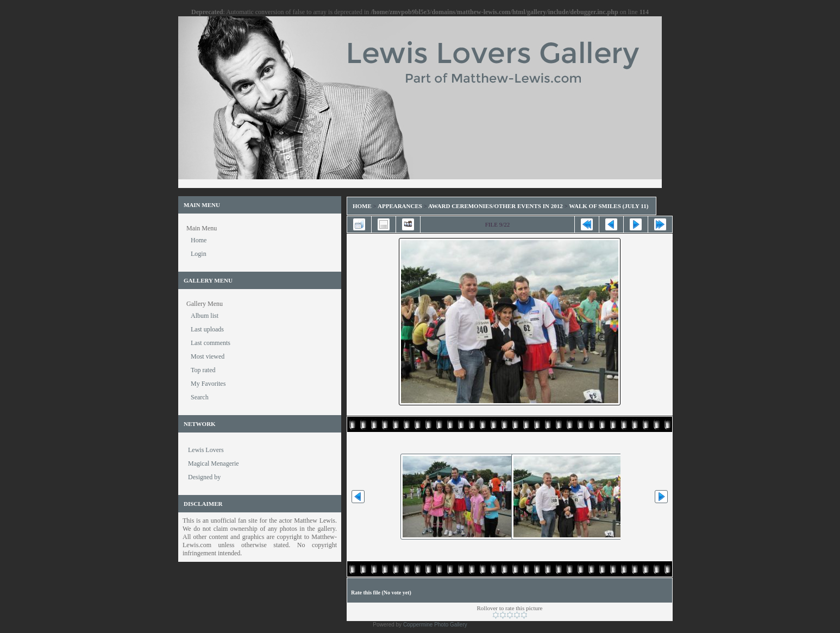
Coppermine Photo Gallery (435, 625)
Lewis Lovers (206, 450)
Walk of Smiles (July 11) (609, 206)
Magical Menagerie (214, 463)
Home (362, 206)
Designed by (204, 477)
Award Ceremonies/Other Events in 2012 (496, 206)
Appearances (400, 206)
